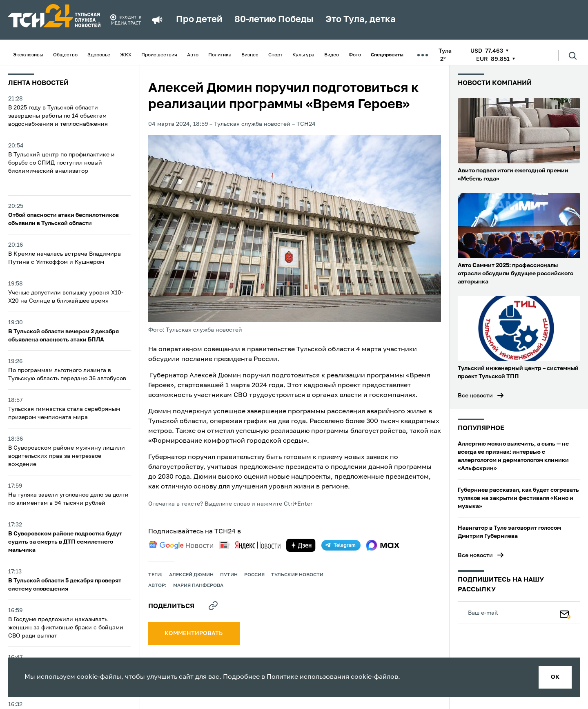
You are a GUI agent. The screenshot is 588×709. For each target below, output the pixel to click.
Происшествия (159, 55)
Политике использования (308, 677)
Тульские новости (297, 575)
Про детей (199, 20)
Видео (332, 55)
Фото (355, 55)
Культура (303, 55)
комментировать (194, 633)
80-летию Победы (274, 20)
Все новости (475, 396)
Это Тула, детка (361, 20)
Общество (65, 55)
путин (229, 575)
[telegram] (341, 545)
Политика (220, 55)
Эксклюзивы (28, 55)
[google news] (181, 545)
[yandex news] (250, 545)
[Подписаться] (565, 613)
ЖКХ (126, 55)
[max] (383, 545)
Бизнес (250, 55)
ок (555, 677)
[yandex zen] (301, 545)
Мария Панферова (198, 586)
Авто (193, 55)
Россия (254, 575)
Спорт (275, 55)
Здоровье (99, 55)
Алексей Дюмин (191, 575)
